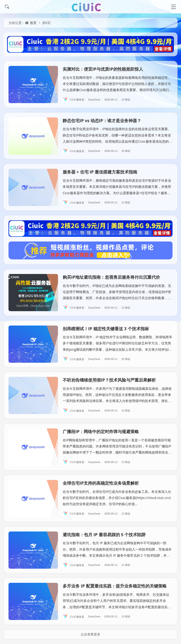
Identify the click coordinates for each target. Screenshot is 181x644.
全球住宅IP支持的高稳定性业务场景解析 (101, 483)
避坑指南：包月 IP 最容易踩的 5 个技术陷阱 (104, 535)
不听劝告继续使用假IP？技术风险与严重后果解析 (109, 380)
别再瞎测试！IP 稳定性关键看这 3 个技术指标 (106, 329)
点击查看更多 (90, 634)
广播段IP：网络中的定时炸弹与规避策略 (101, 431)
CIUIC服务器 (75, 99)
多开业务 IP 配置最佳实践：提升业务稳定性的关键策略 (115, 586)
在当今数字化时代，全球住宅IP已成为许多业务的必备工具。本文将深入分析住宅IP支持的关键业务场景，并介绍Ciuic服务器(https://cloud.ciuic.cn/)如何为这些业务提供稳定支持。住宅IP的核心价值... (117, 498)
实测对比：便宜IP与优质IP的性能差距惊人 (103, 69)
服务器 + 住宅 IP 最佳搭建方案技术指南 (100, 172)
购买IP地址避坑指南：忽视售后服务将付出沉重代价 (111, 277)
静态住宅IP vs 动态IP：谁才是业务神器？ (102, 121)
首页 (33, 23)
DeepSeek (96, 99)
